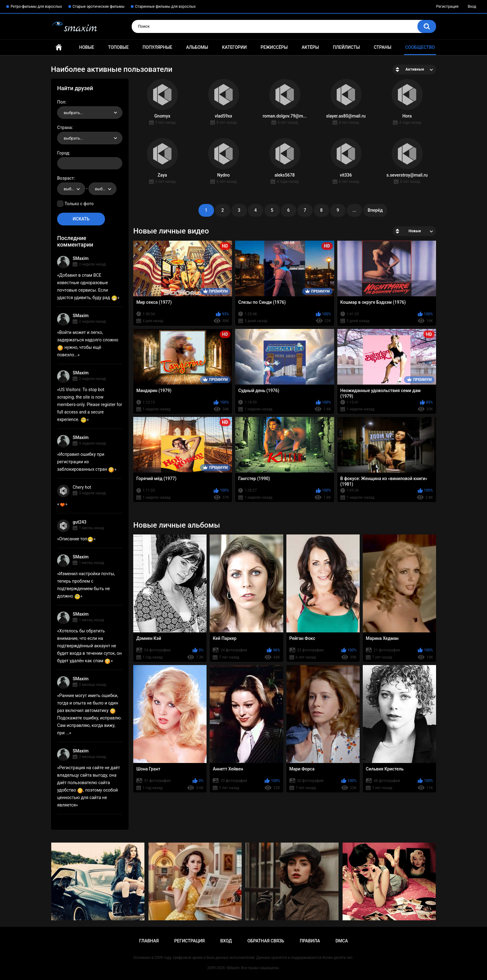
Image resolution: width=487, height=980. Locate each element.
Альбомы (197, 47)
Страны (382, 47)
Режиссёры (274, 47)
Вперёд (375, 210)
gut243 (80, 522)
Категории (234, 47)
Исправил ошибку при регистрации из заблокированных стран (86, 462)
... (354, 210)
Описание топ (76, 539)
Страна (64, 127)
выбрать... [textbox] (73, 113)
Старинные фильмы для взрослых (165, 7)
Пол (61, 102)
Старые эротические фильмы (99, 7)
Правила (310, 941)
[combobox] (90, 113)
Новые (87, 47)
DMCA (342, 941)
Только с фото (79, 204)
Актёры (310, 47)
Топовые (118, 47)
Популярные (157, 47)
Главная (59, 47)
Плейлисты (346, 47)
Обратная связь (266, 941)
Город (63, 153)
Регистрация (447, 7)
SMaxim (81, 258)
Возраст (66, 178)
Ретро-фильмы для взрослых (36, 7)
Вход (472, 7)
